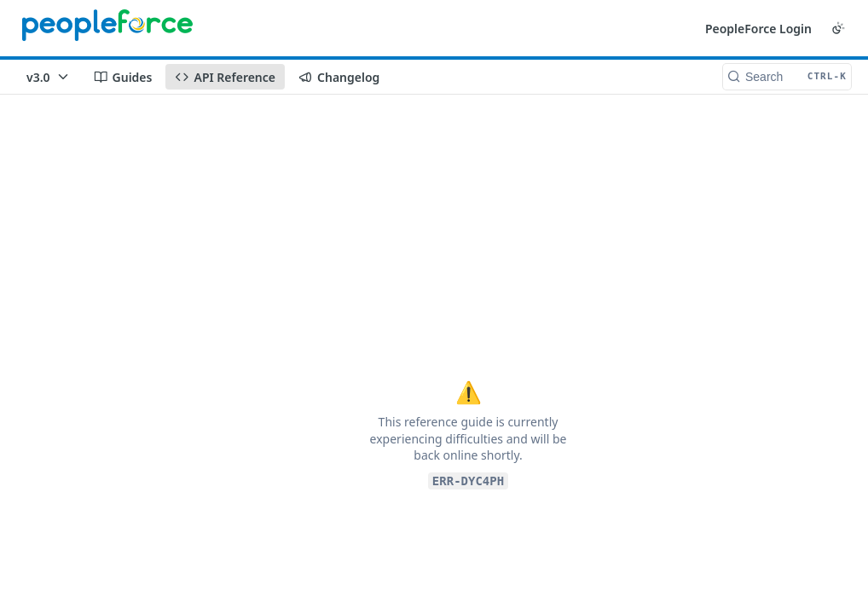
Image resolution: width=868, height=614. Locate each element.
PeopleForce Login (758, 29)
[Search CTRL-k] (787, 77)
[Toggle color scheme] (838, 28)
